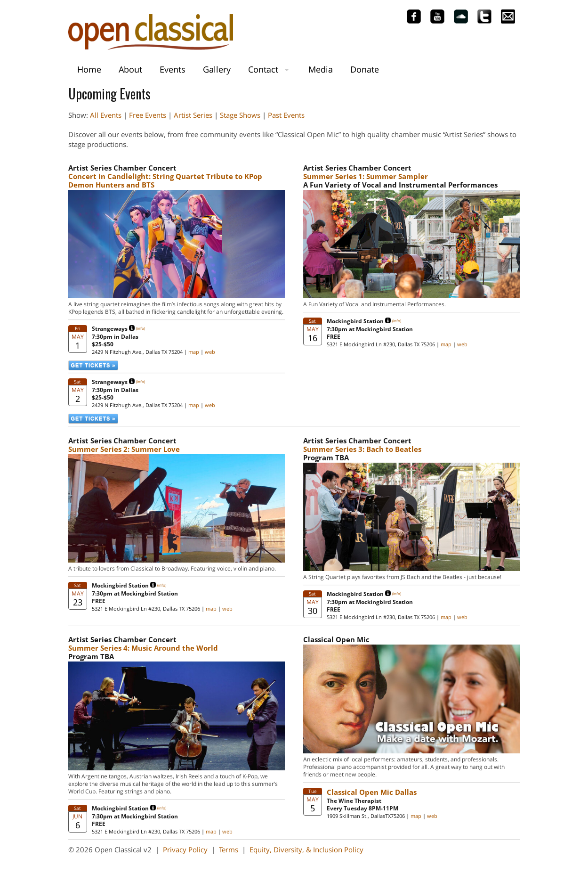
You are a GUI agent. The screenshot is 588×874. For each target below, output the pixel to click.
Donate (365, 69)
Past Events (286, 115)
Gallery (217, 69)
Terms (229, 849)
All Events (106, 115)
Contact (263, 69)
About (130, 69)
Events (173, 69)
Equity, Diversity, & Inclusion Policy (306, 849)
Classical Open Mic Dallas (372, 792)
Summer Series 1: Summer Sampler (366, 176)
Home (89, 69)
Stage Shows (240, 115)
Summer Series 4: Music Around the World (143, 648)
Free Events (148, 115)
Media (321, 69)
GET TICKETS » (93, 365)
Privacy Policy (185, 849)
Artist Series (193, 115)
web (210, 352)
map (194, 352)
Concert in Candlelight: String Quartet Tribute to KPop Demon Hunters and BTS (165, 180)
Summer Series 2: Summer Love (124, 449)
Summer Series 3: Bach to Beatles (362, 449)
